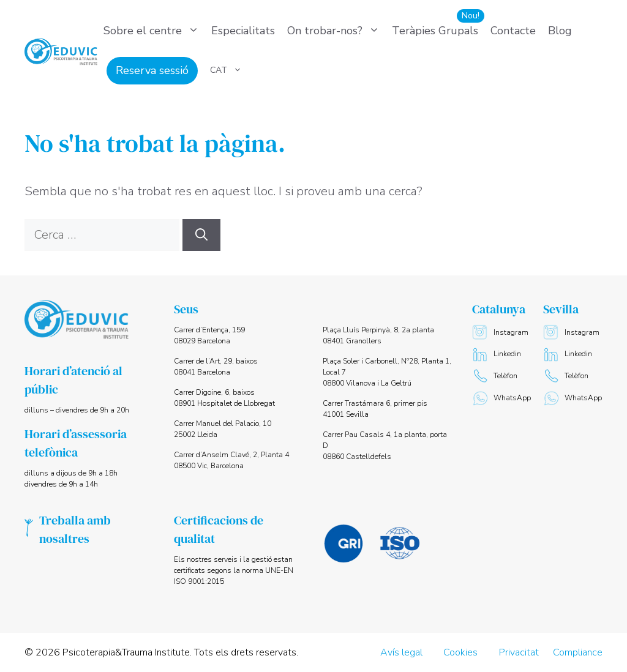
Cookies (460, 652)
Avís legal (401, 652)
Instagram (500, 332)
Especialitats (243, 31)
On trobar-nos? (336, 31)
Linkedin (497, 354)
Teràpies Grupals (435, 31)
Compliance (578, 652)
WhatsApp (501, 398)
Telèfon (495, 376)
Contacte (513, 31)
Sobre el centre (154, 31)
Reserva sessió (152, 70)
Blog (560, 31)
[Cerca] (201, 235)
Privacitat (519, 652)
